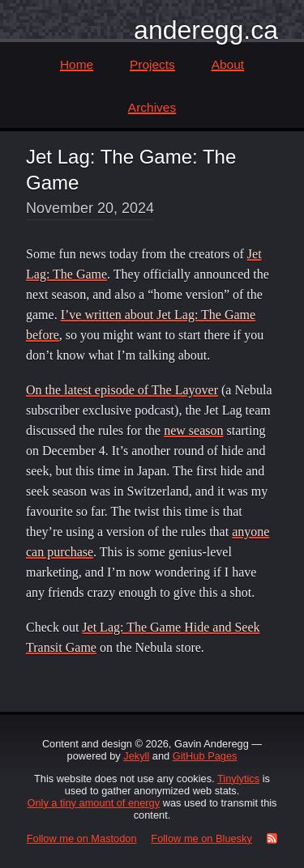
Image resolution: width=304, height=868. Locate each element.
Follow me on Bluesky (201, 838)
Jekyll (136, 756)
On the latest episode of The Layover (122, 390)
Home (77, 64)
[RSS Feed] (269, 838)
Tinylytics (238, 779)
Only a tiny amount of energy (94, 803)
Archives (152, 107)
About (228, 64)
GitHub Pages (205, 756)
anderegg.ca (206, 30)
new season (193, 430)
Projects (152, 64)
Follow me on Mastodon (82, 838)
